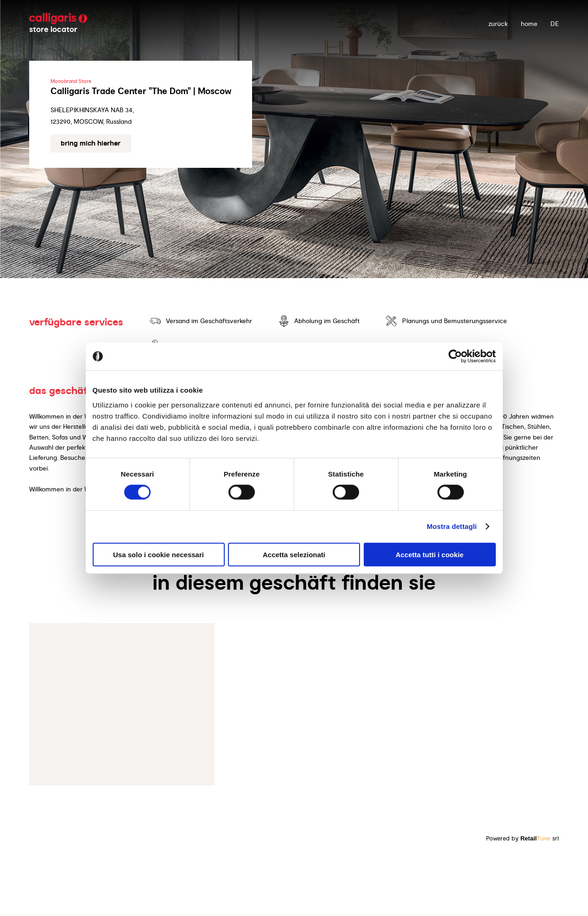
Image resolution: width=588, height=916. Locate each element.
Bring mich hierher (91, 143)
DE (555, 24)
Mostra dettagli (452, 526)
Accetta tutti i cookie (430, 554)
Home (529, 24)
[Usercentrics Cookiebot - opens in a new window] (455, 356)
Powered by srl (522, 838)
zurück (498, 24)
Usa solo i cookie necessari (158, 554)
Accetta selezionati (294, 554)
